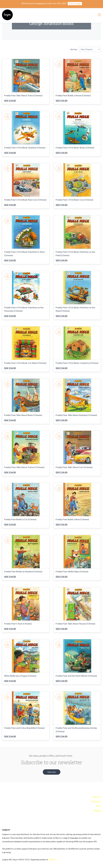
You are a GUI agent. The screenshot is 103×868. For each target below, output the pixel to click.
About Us (97, 797)
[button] (52, 772)
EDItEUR (52, 860)
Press (99, 806)
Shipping (97, 811)
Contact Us (96, 801)
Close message (75, 4)
